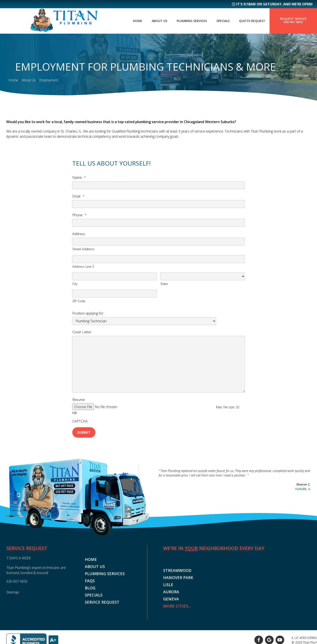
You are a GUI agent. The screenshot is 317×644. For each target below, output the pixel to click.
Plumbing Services (187, 21)
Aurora (171, 587)
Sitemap (13, 587)
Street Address (83, 249)
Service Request (102, 597)
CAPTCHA (80, 417)
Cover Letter (82, 332)
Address (79, 234)
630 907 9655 (293, 22)
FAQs (90, 576)
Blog (90, 583)
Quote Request (251, 21)
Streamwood (177, 565)
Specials (220, 21)
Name (79, 177)
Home (129, 21)
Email (78, 196)
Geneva (171, 594)
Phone (79, 215)
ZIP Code (79, 301)
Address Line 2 (83, 266)
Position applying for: (88, 313)
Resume (79, 400)
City (75, 284)
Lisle (168, 580)
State (164, 284)
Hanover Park (178, 573)
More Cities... (177, 601)
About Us (152, 21)
